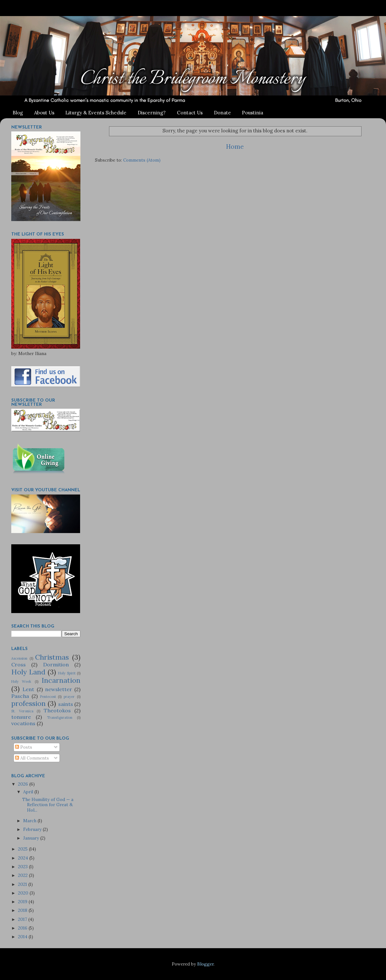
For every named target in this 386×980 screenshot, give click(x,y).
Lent (28, 689)
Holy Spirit (67, 673)
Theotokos (57, 710)
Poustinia (253, 113)
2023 (23, 867)
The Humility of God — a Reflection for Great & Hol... (48, 805)
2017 (23, 919)
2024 (24, 858)
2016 (23, 928)
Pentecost (48, 697)
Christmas (52, 657)
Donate (222, 113)
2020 (24, 893)
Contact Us (190, 113)
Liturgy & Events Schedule (96, 113)
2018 (23, 910)
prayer (69, 697)
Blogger (205, 964)
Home (235, 147)
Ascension (19, 658)
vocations (23, 723)
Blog (18, 113)
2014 (23, 937)
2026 (24, 784)
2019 (23, 902)
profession (28, 703)
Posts (24, 747)
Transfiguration (60, 717)
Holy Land (28, 672)
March (30, 821)
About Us (44, 113)
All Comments (32, 758)
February (33, 829)
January (32, 838)
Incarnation (61, 680)
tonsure (21, 717)
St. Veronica (22, 711)
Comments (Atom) (142, 160)
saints (66, 704)
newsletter (59, 689)
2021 (23, 884)
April (29, 792)
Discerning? (152, 113)
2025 (23, 849)
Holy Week (21, 682)
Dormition (56, 664)
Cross (18, 664)
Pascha (20, 696)
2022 (23, 875)
